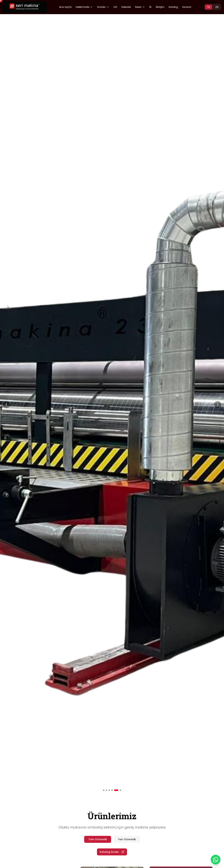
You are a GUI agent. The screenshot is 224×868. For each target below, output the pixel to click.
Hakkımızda (84, 7)
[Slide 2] (106, 790)
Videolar (126, 7)
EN (217, 7)
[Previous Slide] (6, 405)
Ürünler (103, 7)
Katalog (173, 7)
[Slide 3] (109, 790)
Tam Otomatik (98, 839)
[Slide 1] (104, 790)
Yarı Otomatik (127, 839)
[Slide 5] (116, 790)
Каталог (187, 7)
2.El (115, 7)
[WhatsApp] (216, 860)
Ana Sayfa (65, 7)
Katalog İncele (112, 852)
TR (209, 7)
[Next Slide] (218, 405)
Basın (140, 7)
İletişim (160, 7)
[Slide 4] (112, 790)
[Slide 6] (120, 790)
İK (150, 7)
